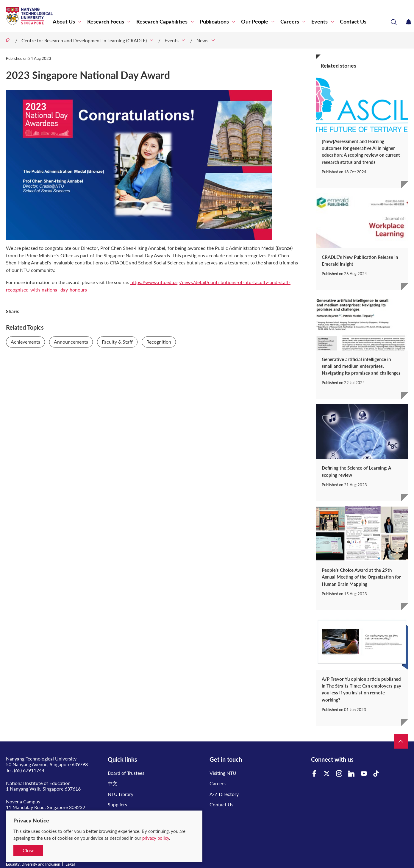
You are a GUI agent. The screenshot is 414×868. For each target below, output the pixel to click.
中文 (113, 783)
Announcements (71, 342)
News (202, 40)
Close (28, 850)
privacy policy (156, 838)
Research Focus (106, 22)
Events (320, 22)
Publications (214, 22)
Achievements (25, 342)
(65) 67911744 (29, 770)
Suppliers (117, 804)
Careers (290, 22)
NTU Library (121, 794)
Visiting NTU (223, 773)
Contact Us (353, 22)
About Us (64, 22)
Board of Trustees (126, 773)
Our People (255, 22)
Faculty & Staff (117, 342)
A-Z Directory (224, 794)
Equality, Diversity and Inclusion (33, 864)
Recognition (159, 342)
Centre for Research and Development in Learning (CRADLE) (84, 40)
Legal (70, 864)
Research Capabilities (162, 22)
